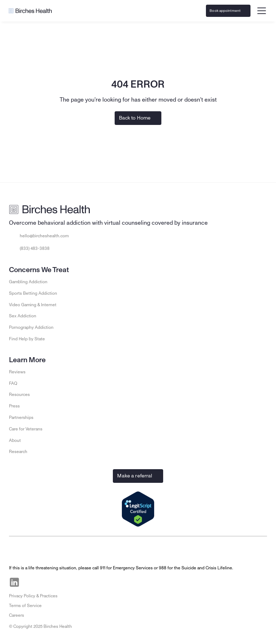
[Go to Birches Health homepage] (30, 11)
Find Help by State (27, 339)
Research (18, 452)
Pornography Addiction (31, 327)
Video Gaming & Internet (33, 305)
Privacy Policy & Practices (33, 596)
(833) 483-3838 (35, 248)
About (15, 440)
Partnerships (21, 417)
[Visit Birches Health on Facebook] (31, 582)
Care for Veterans (26, 429)
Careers (17, 615)
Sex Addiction (23, 316)
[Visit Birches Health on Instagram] (47, 582)
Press (14, 406)
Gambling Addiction (28, 282)
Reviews (17, 372)
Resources (19, 395)
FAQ (13, 383)
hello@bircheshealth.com (44, 236)
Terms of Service (25, 606)
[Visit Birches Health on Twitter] (64, 582)
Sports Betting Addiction (33, 293)
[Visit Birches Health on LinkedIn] (14, 582)
